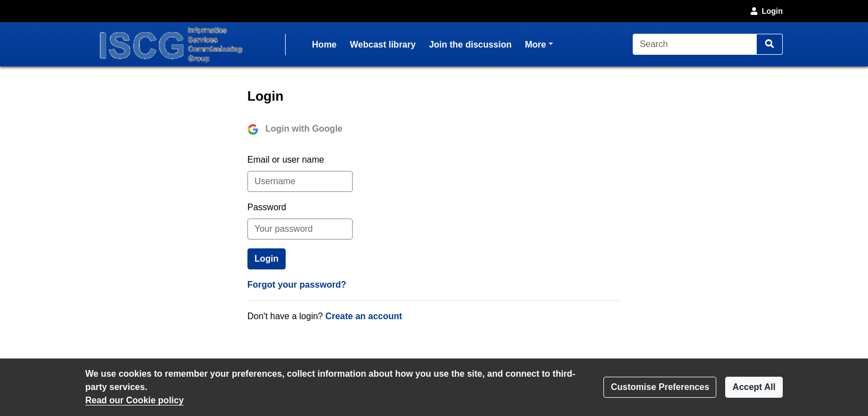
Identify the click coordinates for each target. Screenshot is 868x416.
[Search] (695, 44)
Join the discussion (470, 45)
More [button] (539, 43)
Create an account (364, 316)
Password (267, 207)
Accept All (754, 387)
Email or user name (286, 160)
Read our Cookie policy (135, 400)
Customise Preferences (660, 387)
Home (324, 45)
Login (766, 11)
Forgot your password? (297, 285)
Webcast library (383, 45)
